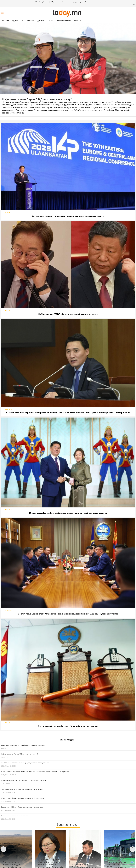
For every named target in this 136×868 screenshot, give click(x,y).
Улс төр (5, 21)
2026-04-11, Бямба (41, 2)
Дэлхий (41, 21)
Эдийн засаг (18, 21)
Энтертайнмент (64, 21)
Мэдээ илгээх (56, 2)
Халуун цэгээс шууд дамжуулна (73, 2)
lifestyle (78, 21)
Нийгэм (30, 21)
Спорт (50, 21)
